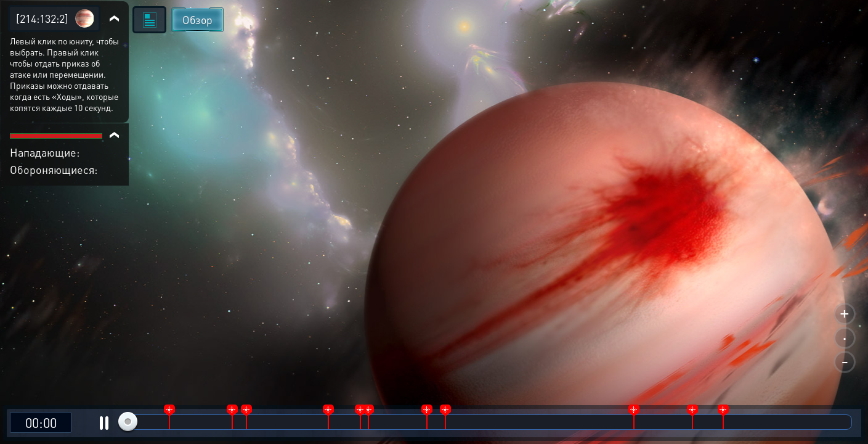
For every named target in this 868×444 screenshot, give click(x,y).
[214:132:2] (42, 18)
